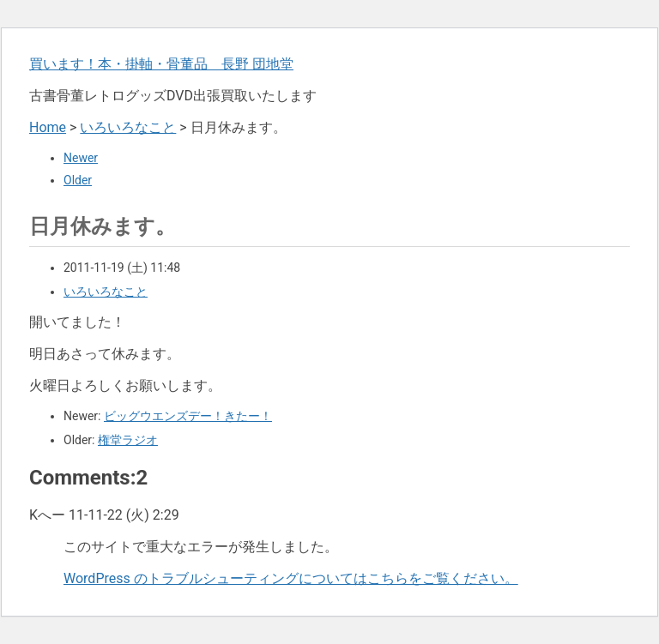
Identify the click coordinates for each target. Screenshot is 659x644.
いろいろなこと (128, 127)
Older (78, 180)
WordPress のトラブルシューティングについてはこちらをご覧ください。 (291, 578)
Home (48, 127)
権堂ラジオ (128, 440)
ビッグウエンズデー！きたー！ (188, 416)
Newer (81, 158)
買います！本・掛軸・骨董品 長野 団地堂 (161, 64)
